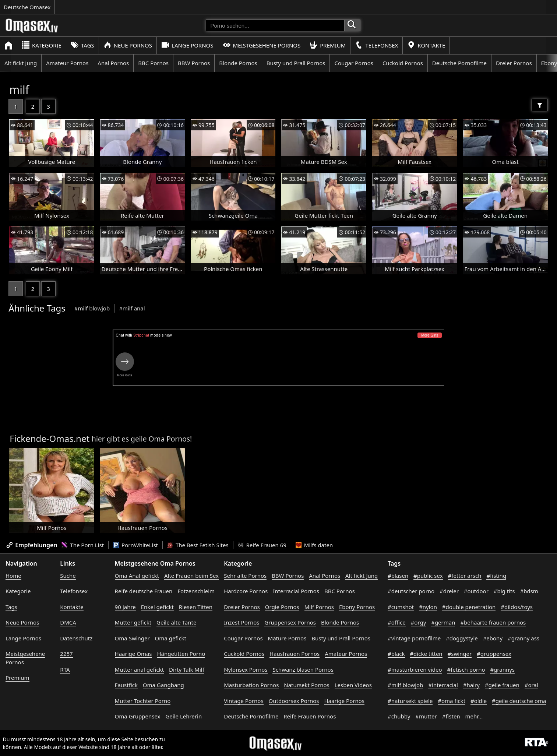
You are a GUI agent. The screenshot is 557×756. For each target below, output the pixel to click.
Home (13, 576)
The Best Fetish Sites (198, 545)
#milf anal (132, 308)
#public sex (428, 576)
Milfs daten (314, 545)
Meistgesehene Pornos (262, 45)
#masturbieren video (415, 669)
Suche (68, 576)
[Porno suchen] (275, 25)
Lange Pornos (187, 45)
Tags (82, 45)
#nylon (428, 607)
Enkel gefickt (157, 607)
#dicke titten (426, 654)
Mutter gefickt (133, 622)
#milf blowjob (92, 308)
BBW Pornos (194, 63)
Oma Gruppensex (138, 716)
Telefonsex (376, 45)
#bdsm (529, 591)
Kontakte (426, 45)
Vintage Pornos (244, 701)
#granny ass (523, 638)
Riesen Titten (196, 607)
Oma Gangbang (163, 685)
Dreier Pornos (514, 63)
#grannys (502, 669)
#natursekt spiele (410, 701)
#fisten (451, 716)
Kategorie (42, 45)
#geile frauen (502, 685)
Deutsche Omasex (27, 7)
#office (397, 622)
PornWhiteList (135, 545)
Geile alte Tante (176, 622)
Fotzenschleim (196, 591)
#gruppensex (494, 654)
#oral (531, 685)
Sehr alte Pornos (245, 576)
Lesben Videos (353, 685)
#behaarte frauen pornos (493, 622)
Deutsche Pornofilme (459, 63)
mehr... (474, 716)
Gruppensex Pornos (290, 622)
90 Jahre (125, 607)
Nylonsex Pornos (246, 669)
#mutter (426, 716)
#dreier (449, 591)
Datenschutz (76, 638)
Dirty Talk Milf (187, 669)
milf (19, 90)
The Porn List (83, 545)
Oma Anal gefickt (137, 576)
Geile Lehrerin (184, 716)
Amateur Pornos (67, 63)
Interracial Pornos (296, 591)
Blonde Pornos (238, 63)
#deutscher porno (411, 591)
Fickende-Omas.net (50, 438)
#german (443, 622)
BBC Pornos (153, 63)
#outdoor (476, 591)
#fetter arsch (465, 576)
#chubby (399, 716)
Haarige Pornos (344, 701)
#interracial (443, 685)
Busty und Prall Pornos (296, 63)
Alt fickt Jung (21, 63)
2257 (66, 654)
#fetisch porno (466, 669)
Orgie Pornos (282, 607)
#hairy (471, 685)
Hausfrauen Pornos (295, 654)
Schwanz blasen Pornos (303, 669)
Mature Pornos (287, 638)
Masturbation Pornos (251, 685)
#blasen (398, 576)
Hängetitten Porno (181, 654)
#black (396, 654)
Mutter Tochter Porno (143, 701)
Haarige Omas (133, 654)
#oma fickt (452, 701)
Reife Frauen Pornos (310, 716)
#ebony (493, 638)
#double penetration (469, 607)
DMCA (68, 622)
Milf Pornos (319, 607)
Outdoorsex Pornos (294, 701)
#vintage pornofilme (414, 638)
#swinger (460, 654)
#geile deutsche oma (519, 701)
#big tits (504, 591)
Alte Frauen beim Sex (191, 576)
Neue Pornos (128, 45)
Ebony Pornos (357, 607)
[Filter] (540, 105)
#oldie (479, 701)
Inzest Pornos (242, 622)
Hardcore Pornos (246, 591)
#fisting (496, 576)
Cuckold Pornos (403, 63)
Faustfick (126, 685)
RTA (65, 669)
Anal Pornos (113, 63)
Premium (328, 45)
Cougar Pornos (354, 63)
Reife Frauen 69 (262, 545)
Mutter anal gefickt (139, 669)
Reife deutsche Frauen (144, 591)
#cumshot (401, 607)
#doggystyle (462, 638)
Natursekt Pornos (307, 685)
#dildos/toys (517, 607)
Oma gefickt (171, 638)
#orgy (419, 622)
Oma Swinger (132, 638)
